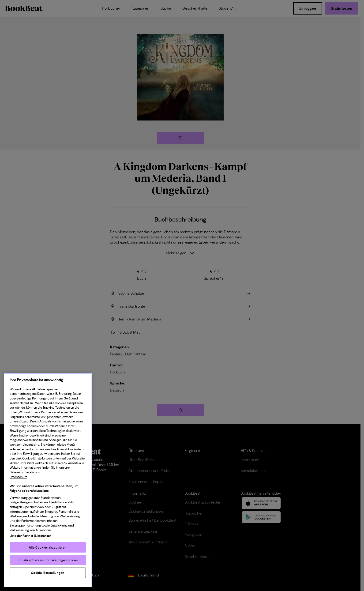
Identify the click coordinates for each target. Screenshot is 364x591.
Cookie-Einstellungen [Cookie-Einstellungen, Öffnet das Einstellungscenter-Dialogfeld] (48, 573)
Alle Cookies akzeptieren (48, 547)
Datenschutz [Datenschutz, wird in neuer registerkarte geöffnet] (18, 477)
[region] (48, 480)
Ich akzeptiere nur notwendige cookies (48, 560)
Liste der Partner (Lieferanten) (31, 536)
